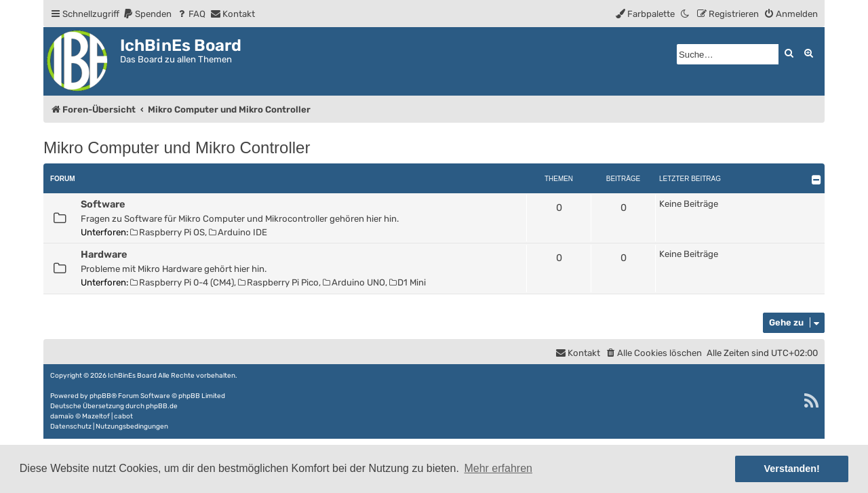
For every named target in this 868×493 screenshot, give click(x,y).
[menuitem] (147, 14)
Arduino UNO (354, 282)
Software (103, 204)
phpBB (100, 396)
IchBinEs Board (132, 376)
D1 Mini (408, 282)
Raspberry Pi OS (167, 232)
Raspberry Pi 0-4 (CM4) (182, 282)
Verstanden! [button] (792, 469)
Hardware (104, 254)
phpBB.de (162, 406)
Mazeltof (96, 416)
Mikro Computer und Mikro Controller (177, 147)
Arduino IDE (238, 232)
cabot (123, 416)
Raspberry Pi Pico (278, 282)
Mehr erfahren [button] (498, 468)
